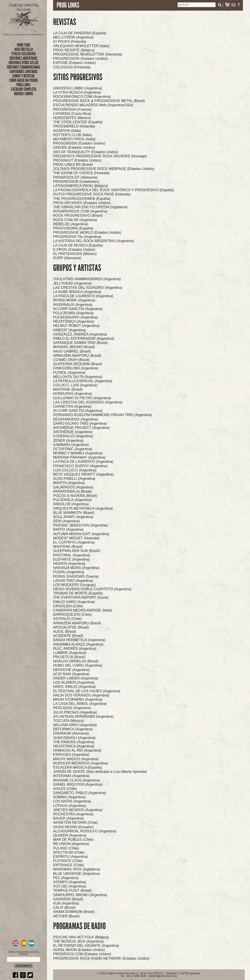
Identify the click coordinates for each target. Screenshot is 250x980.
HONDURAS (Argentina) (72, 394)
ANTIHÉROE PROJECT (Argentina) (81, 428)
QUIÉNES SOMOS (23, 94)
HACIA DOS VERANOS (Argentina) (81, 695)
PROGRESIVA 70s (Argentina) (77, 237)
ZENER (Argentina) (68, 441)
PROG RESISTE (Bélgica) (74, 50)
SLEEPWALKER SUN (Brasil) (77, 551)
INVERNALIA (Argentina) (73, 305)
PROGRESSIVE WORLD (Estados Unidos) (87, 232)
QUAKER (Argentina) (70, 835)
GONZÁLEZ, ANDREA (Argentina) (80, 334)
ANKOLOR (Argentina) (71, 504)
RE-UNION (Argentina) (71, 844)
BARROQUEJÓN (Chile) (72, 614)
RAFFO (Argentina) (68, 530)
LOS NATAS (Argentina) (72, 801)
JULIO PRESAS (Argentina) (75, 712)
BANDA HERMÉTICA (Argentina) (79, 640)
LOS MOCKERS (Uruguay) (74, 585)
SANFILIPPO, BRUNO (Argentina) (80, 895)
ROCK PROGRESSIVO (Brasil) (78, 215)
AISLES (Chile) (65, 789)
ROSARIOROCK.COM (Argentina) (80, 211)
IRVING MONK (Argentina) (74, 300)
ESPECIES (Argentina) (71, 755)
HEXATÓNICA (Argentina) (74, 321)
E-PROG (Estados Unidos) (74, 250)
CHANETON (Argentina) (72, 406)
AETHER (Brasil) (66, 916)
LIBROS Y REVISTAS (23, 76)
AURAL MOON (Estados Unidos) (79, 950)
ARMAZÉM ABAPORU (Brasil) (77, 356)
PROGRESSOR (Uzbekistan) (76, 182)
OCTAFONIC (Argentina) (73, 449)
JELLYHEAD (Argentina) (72, 283)
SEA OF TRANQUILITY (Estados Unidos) (86, 152)
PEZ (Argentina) (66, 878)
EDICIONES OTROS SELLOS (24, 63)
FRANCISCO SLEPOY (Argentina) (80, 466)
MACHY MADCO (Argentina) (76, 759)
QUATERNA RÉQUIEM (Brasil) (78, 364)
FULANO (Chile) (66, 848)
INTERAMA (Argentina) (71, 776)
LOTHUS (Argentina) (70, 806)
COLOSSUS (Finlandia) (72, 67)
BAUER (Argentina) (68, 818)
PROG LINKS (23, 85)
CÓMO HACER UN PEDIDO (23, 80)
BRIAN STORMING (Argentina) (78, 699)
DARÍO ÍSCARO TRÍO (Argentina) (80, 423)
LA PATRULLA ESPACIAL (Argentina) (83, 381)
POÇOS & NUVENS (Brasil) (75, 496)
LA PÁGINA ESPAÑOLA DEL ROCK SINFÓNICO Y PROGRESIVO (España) (113, 190)
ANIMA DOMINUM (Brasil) (74, 912)
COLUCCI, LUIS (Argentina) (75, 385)
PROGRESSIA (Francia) (72, 109)
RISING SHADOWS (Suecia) (76, 576)
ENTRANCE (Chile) (69, 865)
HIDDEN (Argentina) (69, 564)
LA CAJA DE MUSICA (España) (78, 245)
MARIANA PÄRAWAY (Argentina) (79, 457)
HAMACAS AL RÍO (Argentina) (77, 750)
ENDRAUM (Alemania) (71, 733)
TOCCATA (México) (68, 721)
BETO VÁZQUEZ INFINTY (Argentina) (83, 474)
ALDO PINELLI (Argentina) (74, 479)
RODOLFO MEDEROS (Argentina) (81, 763)
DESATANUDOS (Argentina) (76, 419)
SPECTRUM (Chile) (69, 852)
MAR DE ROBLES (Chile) (73, 840)
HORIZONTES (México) (72, 118)
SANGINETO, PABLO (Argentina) (80, 793)
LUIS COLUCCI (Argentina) (75, 470)
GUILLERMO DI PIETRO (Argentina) (82, 398)
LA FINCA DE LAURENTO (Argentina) (83, 296)
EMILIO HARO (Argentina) (74, 602)
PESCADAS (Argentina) (72, 708)
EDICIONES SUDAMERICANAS (23, 67)
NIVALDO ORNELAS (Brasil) (76, 661)
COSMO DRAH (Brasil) (71, 360)
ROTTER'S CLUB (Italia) (73, 135)
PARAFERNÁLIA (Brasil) (72, 491)
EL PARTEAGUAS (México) (75, 254)
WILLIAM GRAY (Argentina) (75, 725)
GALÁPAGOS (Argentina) (73, 487)
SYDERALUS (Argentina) (73, 436)
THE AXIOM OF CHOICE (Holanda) (81, 173)
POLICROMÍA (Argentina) (73, 313)
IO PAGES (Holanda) (70, 41)
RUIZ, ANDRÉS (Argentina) (75, 649)
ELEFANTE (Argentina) (71, 559)
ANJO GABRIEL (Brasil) (72, 351)
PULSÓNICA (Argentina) (72, 500)
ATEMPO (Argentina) (70, 882)
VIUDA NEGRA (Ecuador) (73, 827)
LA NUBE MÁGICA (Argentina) (77, 292)
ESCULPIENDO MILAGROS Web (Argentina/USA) (93, 105)
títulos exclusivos (24, 54)
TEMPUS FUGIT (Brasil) (72, 890)
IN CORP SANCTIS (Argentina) (78, 309)
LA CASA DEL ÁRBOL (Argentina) (80, 704)
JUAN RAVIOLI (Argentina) (74, 738)
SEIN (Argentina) (66, 521)
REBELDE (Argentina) (71, 224)
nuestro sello (24, 49)
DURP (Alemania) (67, 258)
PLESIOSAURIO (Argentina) (76, 317)
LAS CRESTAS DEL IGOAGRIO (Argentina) (88, 288)
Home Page (24, 45)
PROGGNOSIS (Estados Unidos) (79, 143)
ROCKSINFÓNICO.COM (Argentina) (82, 97)
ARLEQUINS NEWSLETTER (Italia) (81, 46)
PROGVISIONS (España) (73, 228)
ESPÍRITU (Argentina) (70, 857)
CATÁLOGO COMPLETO (24, 89)
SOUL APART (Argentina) (73, 517)
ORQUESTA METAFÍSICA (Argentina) (83, 508)
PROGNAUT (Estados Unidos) (77, 160)
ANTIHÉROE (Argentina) (73, 432)
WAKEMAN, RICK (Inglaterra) (77, 869)
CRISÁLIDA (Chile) (68, 606)
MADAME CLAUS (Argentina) (77, 780)
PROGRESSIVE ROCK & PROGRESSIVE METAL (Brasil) (99, 101)
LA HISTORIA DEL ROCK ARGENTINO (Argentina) (93, 241)
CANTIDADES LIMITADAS (24, 71)
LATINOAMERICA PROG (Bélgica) (81, 186)
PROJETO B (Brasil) (69, 657)
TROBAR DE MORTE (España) (78, 593)
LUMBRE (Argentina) (70, 653)
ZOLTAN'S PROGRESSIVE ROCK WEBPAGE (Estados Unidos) (104, 169)
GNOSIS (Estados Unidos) (74, 148)
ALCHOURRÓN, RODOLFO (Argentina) (85, 831)
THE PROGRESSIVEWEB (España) (82, 199)
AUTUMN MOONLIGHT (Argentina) (81, 534)
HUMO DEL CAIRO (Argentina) (78, 665)
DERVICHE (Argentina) (71, 670)
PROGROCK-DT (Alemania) (75, 177)
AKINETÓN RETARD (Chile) (75, 823)
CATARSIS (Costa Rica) (72, 114)
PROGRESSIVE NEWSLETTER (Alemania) (88, 54)
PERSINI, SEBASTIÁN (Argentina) (80, 525)
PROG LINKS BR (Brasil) (73, 165)
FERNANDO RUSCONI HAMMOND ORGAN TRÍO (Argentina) (102, 415)
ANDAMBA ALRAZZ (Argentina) (78, 644)
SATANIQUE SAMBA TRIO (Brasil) (80, 343)
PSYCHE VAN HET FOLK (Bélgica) (81, 937)
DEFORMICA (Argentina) (73, 729)
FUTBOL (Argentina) (69, 373)
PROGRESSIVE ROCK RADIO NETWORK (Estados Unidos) (101, 958)
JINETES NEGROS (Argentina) (78, 810)
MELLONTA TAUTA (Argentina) (78, 377)
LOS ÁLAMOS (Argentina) (74, 682)
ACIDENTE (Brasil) (68, 636)
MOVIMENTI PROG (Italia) (74, 139)
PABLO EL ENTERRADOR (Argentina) (84, 339)
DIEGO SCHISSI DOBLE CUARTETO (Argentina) (92, 589)
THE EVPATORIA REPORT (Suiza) (81, 597)
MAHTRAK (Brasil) (68, 389)
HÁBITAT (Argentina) (70, 330)
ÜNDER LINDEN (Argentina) (76, 678)
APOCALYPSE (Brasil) (71, 627)
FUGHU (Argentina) (69, 572)
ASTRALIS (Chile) (67, 619)
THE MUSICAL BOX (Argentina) (78, 941)
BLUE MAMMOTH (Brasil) (74, 513)
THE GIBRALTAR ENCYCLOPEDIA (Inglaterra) (90, 207)
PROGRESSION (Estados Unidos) (80, 59)
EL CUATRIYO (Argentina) (74, 542)
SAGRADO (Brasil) (68, 899)
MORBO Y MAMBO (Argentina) (78, 453)
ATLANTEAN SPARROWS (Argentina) (83, 717)
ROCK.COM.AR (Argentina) (75, 220)
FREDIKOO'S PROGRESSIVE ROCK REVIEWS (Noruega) (100, 156)
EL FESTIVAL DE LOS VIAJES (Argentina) (87, 691)
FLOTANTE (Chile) (68, 861)
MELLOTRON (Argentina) (73, 37)
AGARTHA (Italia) (67, 131)
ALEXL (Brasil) (65, 632)
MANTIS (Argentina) (69, 483)
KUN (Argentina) (66, 903)
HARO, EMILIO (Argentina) (74, 687)
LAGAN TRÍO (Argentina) (73, 581)
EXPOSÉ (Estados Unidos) (74, 63)
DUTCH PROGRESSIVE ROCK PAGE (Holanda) (92, 194)
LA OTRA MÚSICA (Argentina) (77, 92)
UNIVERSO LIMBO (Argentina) (78, 88)
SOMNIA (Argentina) (69, 797)
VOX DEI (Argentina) (70, 886)
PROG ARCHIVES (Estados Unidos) (82, 203)
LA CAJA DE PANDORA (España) (80, 33)
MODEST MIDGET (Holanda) (76, 538)
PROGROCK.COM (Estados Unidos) (82, 954)
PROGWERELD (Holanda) (74, 126)
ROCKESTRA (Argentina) (73, 814)
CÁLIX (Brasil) (64, 908)
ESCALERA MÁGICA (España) (78, 767)
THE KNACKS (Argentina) (74, 742)
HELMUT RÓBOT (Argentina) (76, 326)
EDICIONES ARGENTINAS (23, 58)
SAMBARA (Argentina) (71, 445)
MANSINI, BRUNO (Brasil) (74, 347)
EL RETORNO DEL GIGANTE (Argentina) (86, 946)
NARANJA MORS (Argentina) (76, 568)
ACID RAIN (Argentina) (71, 674)
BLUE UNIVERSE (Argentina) (77, 874)
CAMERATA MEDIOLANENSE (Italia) (83, 610)
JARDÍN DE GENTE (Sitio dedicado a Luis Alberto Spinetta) (100, 772)
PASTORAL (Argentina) (72, 555)
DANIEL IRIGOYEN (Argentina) (78, 784)
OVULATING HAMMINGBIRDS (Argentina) (87, 279)
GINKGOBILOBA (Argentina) (76, 368)
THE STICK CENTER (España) (78, 122)
